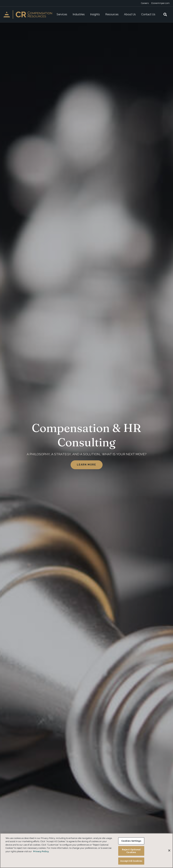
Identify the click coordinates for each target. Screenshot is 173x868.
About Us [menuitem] (130, 14)
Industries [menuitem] (79, 14)
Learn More (87, 465)
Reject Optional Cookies (131, 851)
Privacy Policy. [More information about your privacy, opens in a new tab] (41, 851)
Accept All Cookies (131, 861)
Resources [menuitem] (112, 14)
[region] (86, 851)
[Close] (169, 850)
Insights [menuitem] (95, 14)
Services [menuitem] (62, 14)
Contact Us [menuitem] (148, 14)
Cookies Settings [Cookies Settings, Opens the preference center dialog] (131, 841)
